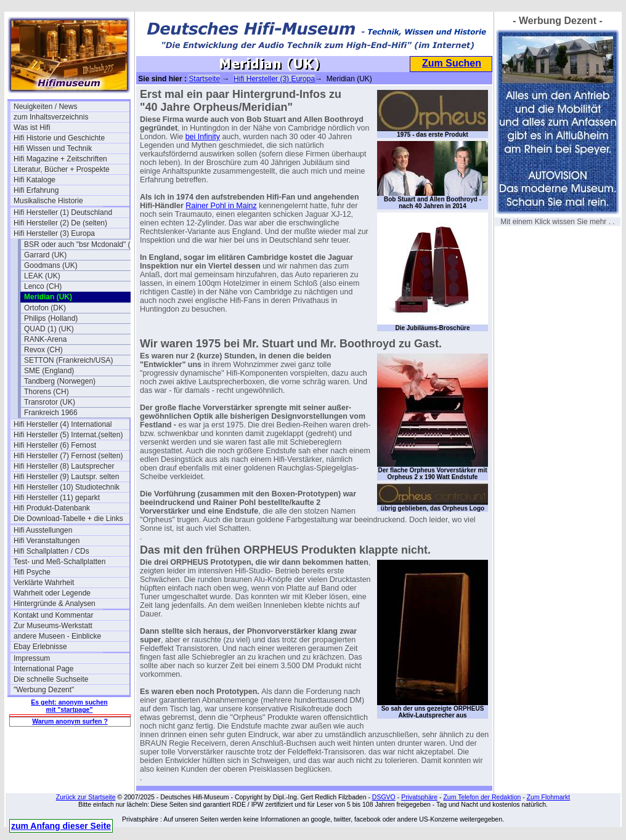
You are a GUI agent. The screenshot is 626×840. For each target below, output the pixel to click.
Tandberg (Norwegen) (60, 381)
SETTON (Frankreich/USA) (68, 360)
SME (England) (49, 371)
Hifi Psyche (32, 572)
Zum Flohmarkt (549, 797)
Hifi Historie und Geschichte (59, 138)
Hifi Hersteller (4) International (63, 424)
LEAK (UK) (42, 276)
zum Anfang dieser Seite (61, 826)
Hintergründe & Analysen (55, 604)
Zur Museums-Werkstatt (53, 626)
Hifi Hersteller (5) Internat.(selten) (68, 435)
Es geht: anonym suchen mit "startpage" (69, 706)
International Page (43, 669)
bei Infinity (203, 137)
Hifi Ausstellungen (43, 530)
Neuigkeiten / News (45, 107)
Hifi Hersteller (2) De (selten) (60, 223)
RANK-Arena (45, 339)
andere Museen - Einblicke (57, 636)
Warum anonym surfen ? (70, 721)
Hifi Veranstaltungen (47, 541)
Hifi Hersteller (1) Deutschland (63, 212)
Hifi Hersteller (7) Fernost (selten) (68, 456)
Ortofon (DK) (45, 308)
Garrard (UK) (45, 255)
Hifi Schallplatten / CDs (51, 551)
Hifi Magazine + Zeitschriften (60, 159)
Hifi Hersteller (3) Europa (54, 233)
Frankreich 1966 (51, 413)
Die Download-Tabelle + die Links (68, 519)
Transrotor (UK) (50, 402)
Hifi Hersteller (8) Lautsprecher (64, 466)
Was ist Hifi (32, 127)
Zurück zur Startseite (86, 797)
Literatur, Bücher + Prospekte (62, 169)
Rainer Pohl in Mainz (221, 206)
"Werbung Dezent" (44, 690)
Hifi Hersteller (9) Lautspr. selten (66, 477)
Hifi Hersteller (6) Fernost (55, 445)
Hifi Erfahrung (36, 190)
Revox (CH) (43, 350)
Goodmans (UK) (51, 265)
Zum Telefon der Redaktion (482, 797)
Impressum (32, 658)
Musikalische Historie (48, 201)
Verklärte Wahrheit (44, 583)
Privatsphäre (419, 797)
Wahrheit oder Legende (52, 593)
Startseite (204, 79)
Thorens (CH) (47, 392)
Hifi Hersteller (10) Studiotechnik (67, 487)
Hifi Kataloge (35, 180)
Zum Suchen (452, 63)
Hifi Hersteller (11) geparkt (57, 498)
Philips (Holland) (51, 318)
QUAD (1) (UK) (49, 329)
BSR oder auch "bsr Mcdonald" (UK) (82, 244)
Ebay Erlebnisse (40, 647)
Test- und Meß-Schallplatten (59, 562)
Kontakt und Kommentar (53, 615)
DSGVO (384, 797)
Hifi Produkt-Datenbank (52, 508)
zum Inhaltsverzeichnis (51, 117)
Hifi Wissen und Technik (53, 148)
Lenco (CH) (43, 286)
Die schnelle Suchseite (51, 679)
